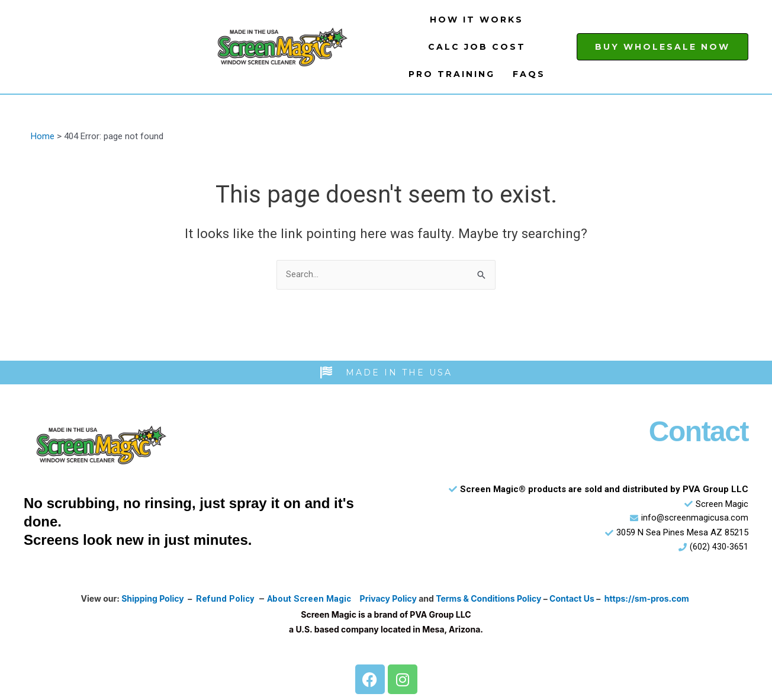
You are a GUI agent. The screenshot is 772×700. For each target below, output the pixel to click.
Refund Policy (224, 599)
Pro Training (452, 74)
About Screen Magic (310, 599)
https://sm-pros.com (649, 599)
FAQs (529, 74)
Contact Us (574, 599)
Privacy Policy (390, 599)
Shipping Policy (151, 599)
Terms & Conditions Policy (490, 599)
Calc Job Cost (477, 47)
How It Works (477, 20)
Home (43, 136)
